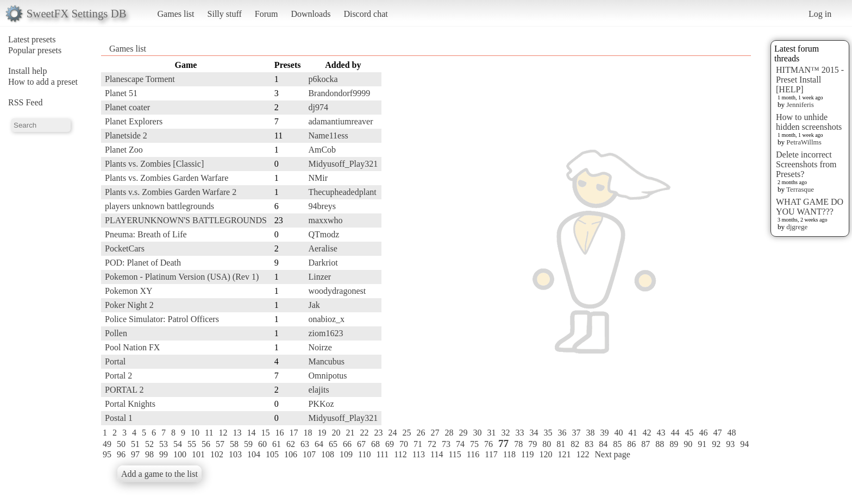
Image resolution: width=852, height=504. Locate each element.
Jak (314, 305)
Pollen (116, 333)
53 (164, 444)
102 (217, 454)
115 (455, 454)
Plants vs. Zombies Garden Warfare (167, 178)
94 (744, 444)
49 (107, 444)
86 (631, 444)
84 (603, 444)
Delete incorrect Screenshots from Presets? (806, 164)
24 (392, 433)
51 (135, 444)
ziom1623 (325, 333)
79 (532, 444)
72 (432, 444)
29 (463, 433)
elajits (318, 390)
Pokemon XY (129, 291)
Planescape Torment (140, 79)
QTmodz (324, 234)
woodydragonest (337, 291)
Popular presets (35, 50)
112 (400, 454)
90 (688, 444)
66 (347, 444)
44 (675, 433)
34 (534, 433)
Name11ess (328, 136)
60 (262, 444)
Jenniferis (800, 105)
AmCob (322, 150)
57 (220, 444)
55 (192, 444)
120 (546, 454)
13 (237, 433)
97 (135, 454)
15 (265, 433)
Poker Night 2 (129, 305)
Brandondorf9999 (339, 93)
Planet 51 (121, 93)
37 (576, 433)
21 (350, 433)
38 (590, 433)
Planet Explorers (134, 121)
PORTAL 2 (124, 390)
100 (180, 454)
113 (419, 454)
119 (527, 454)
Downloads (311, 14)
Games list (176, 14)
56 (206, 444)
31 (491, 433)
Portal (115, 361)
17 (293, 433)
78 (518, 444)
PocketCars (125, 248)
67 (361, 444)
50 (121, 444)
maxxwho (325, 220)
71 (418, 444)
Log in (820, 14)
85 (617, 444)
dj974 (318, 107)
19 (322, 433)
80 (547, 444)
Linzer (319, 277)
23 (378, 433)
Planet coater (127, 107)
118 (509, 454)
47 (717, 433)
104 (254, 454)
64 (319, 444)
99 (164, 454)
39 (604, 433)
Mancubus (326, 361)
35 (548, 433)
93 (730, 444)
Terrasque (800, 189)
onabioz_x (326, 319)
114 (437, 454)
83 (589, 444)
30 (477, 433)
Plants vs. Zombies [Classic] (154, 164)
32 (505, 433)
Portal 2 (118, 376)
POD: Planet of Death (143, 263)
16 (279, 433)
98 (149, 454)
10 (195, 433)
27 (435, 433)
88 (660, 444)
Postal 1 (119, 418)
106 (291, 454)
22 (364, 433)
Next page (612, 454)
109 (346, 454)
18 (308, 433)
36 (562, 433)
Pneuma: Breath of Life (146, 234)
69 (390, 444)
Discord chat (365, 14)
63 (305, 444)
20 (336, 433)
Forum (267, 14)
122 (582, 454)
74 (460, 444)
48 (731, 433)
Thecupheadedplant (342, 192)
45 (689, 433)
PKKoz (321, 404)
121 (564, 454)
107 (309, 454)
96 (121, 454)
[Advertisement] (707, 221)
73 (446, 444)
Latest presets (32, 39)
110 (364, 454)
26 (421, 433)
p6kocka (323, 79)
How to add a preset (43, 82)
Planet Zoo (124, 150)
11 (209, 433)
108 (328, 454)
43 (661, 433)
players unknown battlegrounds (159, 206)
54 (178, 444)
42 (647, 433)
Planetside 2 (126, 136)
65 (333, 444)
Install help (28, 71)
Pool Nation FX (132, 347)
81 (561, 444)
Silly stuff (225, 14)
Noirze (320, 347)
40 (618, 433)
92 (716, 444)
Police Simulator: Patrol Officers (162, 319)
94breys (322, 206)
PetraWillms (804, 142)
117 (491, 454)
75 (474, 444)
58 (234, 444)
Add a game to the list (159, 474)
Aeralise (322, 248)
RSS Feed (26, 102)
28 (449, 433)
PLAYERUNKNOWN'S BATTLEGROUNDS (186, 220)
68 (375, 444)
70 (404, 444)
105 (272, 454)
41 (632, 433)
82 (575, 444)
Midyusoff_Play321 (343, 164)
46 (703, 433)
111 (382, 454)
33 (519, 433)
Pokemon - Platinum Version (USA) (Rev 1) (182, 277)
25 (406, 433)
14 (251, 433)
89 (674, 444)
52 (149, 444)
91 (702, 444)
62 (291, 444)
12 (223, 433)
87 (646, 444)
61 (277, 444)
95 (107, 454)
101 (198, 454)
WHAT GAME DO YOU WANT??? (810, 207)
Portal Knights (130, 404)
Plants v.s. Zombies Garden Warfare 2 (171, 192)
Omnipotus (327, 376)
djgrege (797, 227)
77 (503, 443)
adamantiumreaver (340, 121)
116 (473, 454)
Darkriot (323, 263)
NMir (318, 178)
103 (235, 454)
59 (248, 444)
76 (488, 444)
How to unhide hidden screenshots (809, 122)
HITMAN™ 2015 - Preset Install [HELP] (810, 80)
